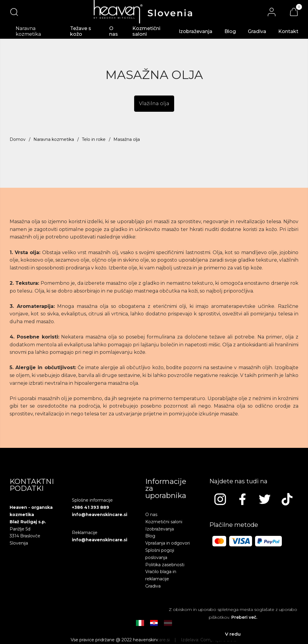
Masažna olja (127, 139)
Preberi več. (244, 617)
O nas (114, 31)
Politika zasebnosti (165, 565)
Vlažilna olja (154, 103)
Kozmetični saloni (146, 31)
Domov (18, 139)
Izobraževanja (196, 31)
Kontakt (288, 31)
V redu (233, 634)
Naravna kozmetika (54, 139)
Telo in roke (94, 139)
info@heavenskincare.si (100, 515)
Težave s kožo (81, 31)
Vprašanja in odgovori (168, 543)
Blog (230, 31)
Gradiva (257, 31)
